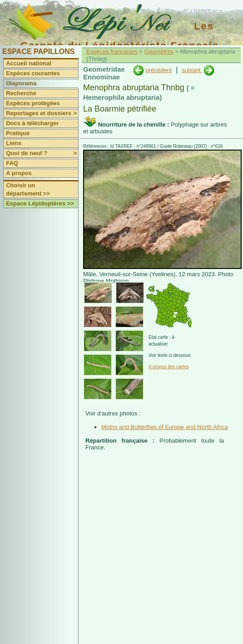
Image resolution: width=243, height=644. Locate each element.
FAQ (12, 163)
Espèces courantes (33, 73)
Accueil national (29, 63)
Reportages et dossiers (42, 113)
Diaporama (21, 83)
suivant (192, 70)
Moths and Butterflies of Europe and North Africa (165, 427)
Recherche (21, 93)
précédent (159, 70)
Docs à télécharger (32, 123)
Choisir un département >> (28, 189)
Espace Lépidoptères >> (40, 203)
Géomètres (159, 51)
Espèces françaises (112, 51)
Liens (14, 143)
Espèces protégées (33, 103)
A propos (19, 173)
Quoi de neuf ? (42, 153)
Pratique (18, 133)
